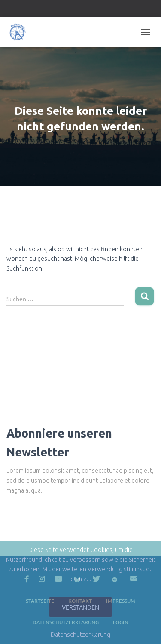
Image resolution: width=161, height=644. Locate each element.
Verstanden (80, 607)
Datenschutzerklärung (80, 635)
